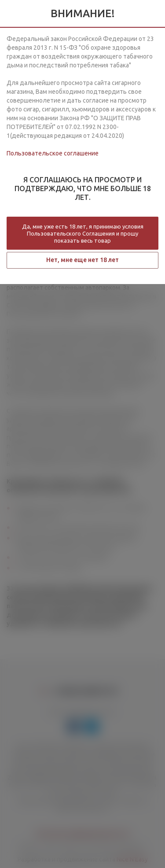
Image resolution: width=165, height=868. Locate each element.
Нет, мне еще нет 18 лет (82, 260)
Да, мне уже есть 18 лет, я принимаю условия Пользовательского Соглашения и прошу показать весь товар (83, 233)
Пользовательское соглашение (53, 153)
